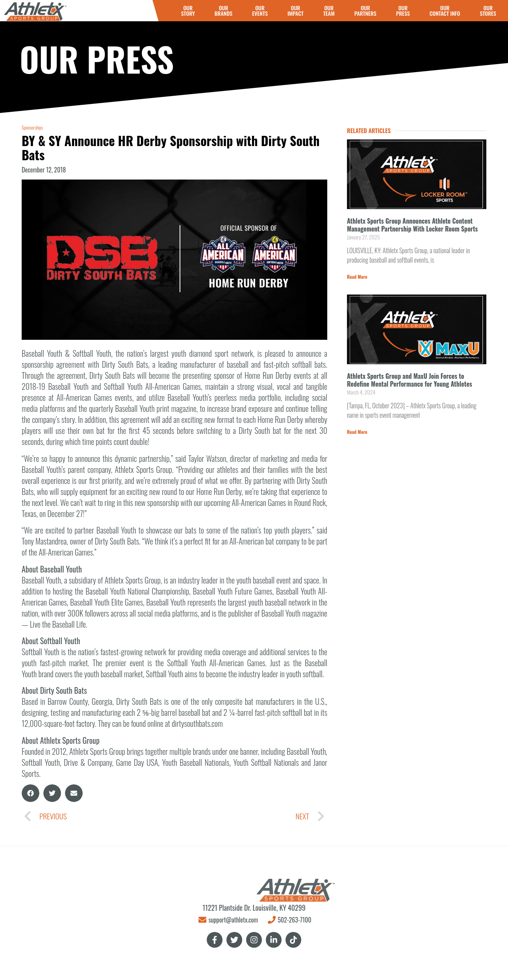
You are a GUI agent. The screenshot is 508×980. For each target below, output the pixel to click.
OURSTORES (488, 10)
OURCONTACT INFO (445, 10)
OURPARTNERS (365, 10)
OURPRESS (403, 10)
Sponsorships (32, 127)
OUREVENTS (260, 10)
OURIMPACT (296, 10)
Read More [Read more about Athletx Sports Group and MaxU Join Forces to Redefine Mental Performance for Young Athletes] (357, 432)
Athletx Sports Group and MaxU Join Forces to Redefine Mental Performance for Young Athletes (410, 380)
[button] (31, 793)
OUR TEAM (329, 10)
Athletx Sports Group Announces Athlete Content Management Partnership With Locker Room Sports (412, 225)
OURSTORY (188, 10)
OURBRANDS (223, 10)
